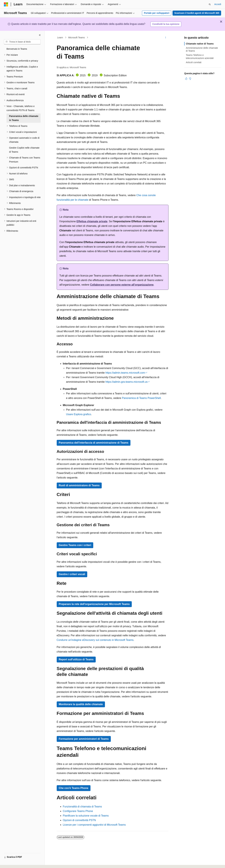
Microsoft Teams (77, 38)
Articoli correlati (194, 62)
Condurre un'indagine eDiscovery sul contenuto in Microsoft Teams (95, 640)
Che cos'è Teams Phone (74, 788)
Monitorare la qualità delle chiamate (81, 704)
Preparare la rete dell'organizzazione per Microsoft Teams (94, 604)
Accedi (218, 4)
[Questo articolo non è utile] (190, 79)
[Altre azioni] (165, 38)
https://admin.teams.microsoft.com (125, 373)
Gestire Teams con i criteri (75, 545)
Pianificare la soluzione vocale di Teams (86, 816)
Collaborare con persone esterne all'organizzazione (122, 285)
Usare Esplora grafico (79, 414)
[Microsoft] (6, 4)
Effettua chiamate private (92, 221)
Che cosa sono (145, 195)
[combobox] (22, 42)
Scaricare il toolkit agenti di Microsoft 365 (197, 13)
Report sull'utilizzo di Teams (76, 659)
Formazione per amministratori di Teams (84, 739)
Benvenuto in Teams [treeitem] (17, 49)
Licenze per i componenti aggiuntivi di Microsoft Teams (94, 825)
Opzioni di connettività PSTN (79, 820)
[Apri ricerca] (210, 4)
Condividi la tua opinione (166, 24)
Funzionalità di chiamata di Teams (82, 807)
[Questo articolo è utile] (186, 79)
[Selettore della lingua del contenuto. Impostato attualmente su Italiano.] (11, 863)
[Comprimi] (40, 35)
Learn (60, 38)
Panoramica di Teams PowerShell (141, 398)
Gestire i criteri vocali (72, 574)
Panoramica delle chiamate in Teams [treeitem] (24, 118)
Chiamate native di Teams (200, 44)
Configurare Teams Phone (78, 811)
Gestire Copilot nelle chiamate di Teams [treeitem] (24, 150)
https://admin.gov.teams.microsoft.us (126, 382)
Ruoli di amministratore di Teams (79, 485)
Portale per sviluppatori (157, 13)
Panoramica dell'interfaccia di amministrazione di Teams (94, 443)
